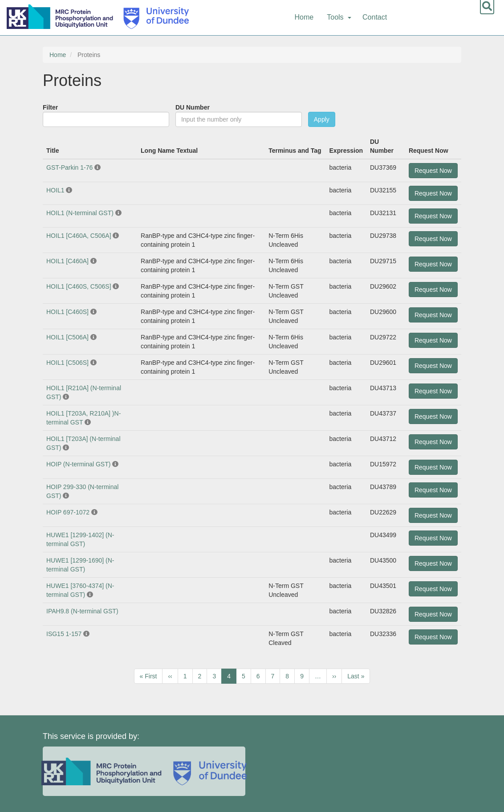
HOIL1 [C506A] (67, 337)
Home (304, 17)
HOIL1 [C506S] (67, 363)
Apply (322, 119)
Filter (50, 107)
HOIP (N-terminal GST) (78, 464)
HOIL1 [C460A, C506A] (79, 236)
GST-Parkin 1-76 (69, 167)
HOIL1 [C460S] (67, 312)
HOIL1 (55, 190)
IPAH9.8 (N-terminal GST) (82, 611)
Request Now (433, 171)
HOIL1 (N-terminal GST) (80, 213)
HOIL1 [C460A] (67, 261)
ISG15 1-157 (65, 634)
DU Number (193, 107)
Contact (375, 17)
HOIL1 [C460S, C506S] (79, 286)
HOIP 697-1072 (68, 512)
